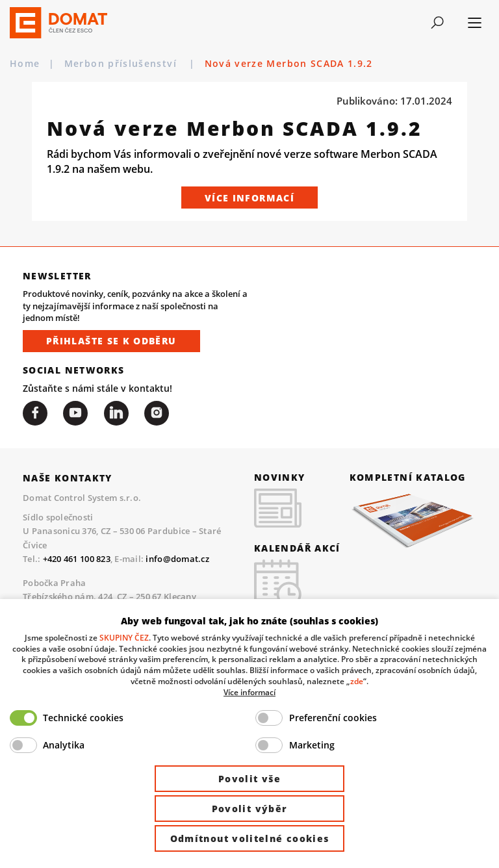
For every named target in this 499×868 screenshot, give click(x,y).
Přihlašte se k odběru (111, 341)
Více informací (249, 198)
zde (357, 681)
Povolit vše (249, 779)
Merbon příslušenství (122, 64)
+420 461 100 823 (77, 559)
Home (25, 64)
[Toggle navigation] (438, 23)
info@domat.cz (177, 559)
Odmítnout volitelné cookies (250, 838)
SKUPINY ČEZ (124, 637)
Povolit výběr (250, 809)
